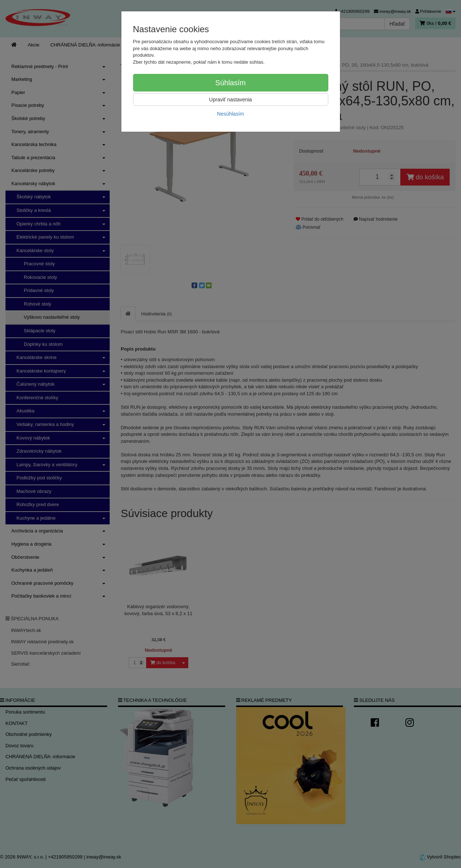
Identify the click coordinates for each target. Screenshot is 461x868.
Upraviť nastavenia (230, 100)
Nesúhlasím (231, 114)
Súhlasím (230, 83)
